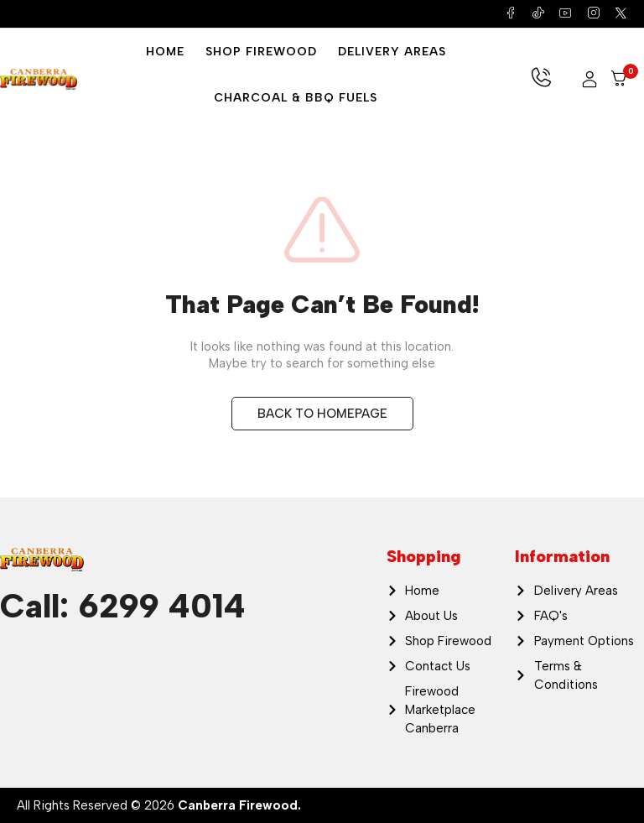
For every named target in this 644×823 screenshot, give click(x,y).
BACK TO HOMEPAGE (322, 414)
